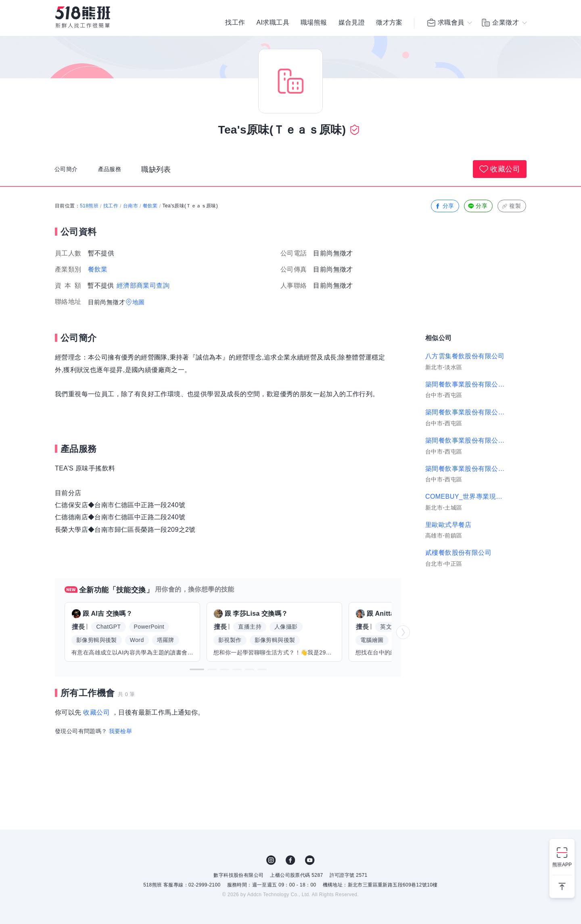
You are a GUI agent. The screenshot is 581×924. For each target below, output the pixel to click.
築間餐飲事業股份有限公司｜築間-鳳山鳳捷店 (466, 440)
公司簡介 (69, 173)
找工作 (235, 24)
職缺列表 (169, 173)
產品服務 (119, 173)
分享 (444, 206)
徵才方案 (389, 24)
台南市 (131, 206)
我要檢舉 (121, 731)
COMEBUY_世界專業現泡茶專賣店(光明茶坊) (466, 496)
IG (271, 860)
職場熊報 (314, 24)
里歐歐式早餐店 (448, 525)
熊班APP (562, 865)
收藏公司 (500, 169)
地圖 (139, 302)
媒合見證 (352, 24)
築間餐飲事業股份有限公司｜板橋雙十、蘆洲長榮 (466, 384)
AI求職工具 (273, 24)
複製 (511, 206)
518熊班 (89, 206)
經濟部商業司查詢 (143, 285)
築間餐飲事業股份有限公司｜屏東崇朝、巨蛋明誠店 (466, 412)
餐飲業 (150, 206)
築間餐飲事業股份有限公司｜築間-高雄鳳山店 (466, 469)
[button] (197, 669)
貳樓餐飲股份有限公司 (458, 553)
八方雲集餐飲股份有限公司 (465, 356)
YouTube (310, 860)
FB (290, 860)
